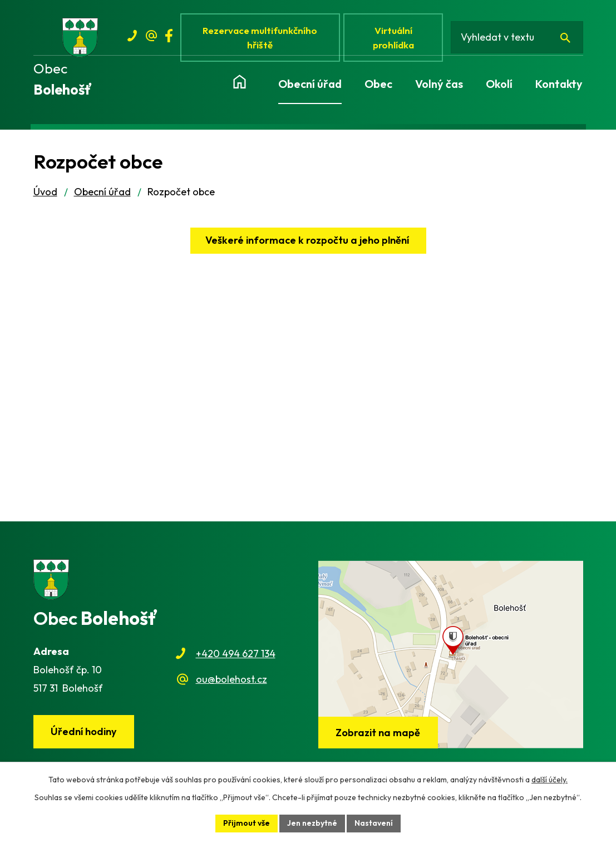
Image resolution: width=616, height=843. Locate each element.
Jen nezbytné (312, 823)
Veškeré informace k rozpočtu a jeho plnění (308, 241)
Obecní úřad (102, 192)
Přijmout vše (247, 823)
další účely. (550, 780)
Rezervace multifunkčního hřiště (260, 38)
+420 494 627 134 (236, 654)
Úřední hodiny (83, 732)
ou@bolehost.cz (231, 680)
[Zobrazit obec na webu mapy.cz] (451, 655)
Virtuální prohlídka (394, 38)
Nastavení (374, 823)
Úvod (45, 192)
